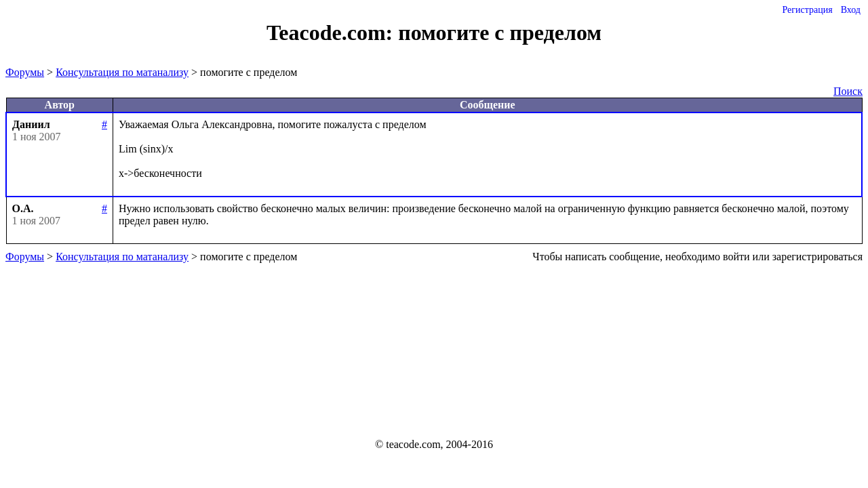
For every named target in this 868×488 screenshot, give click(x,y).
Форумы (25, 72)
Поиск (848, 91)
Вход (851, 10)
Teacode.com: (332, 33)
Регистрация (807, 10)
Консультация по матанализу (122, 72)
